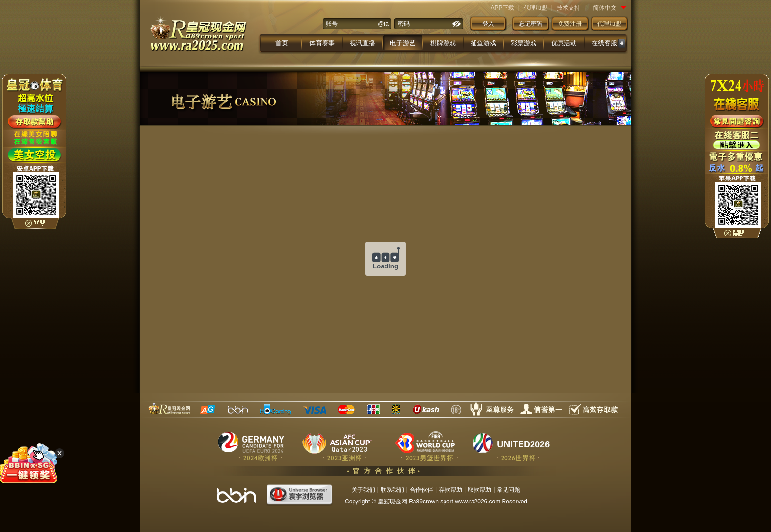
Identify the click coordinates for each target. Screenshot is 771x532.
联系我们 (392, 490)
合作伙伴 (421, 490)
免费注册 (570, 24)
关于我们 (363, 490)
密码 (404, 24)
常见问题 (508, 490)
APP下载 (503, 8)
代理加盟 (535, 8)
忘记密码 (531, 24)
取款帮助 (479, 490)
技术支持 (568, 8)
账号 (332, 24)
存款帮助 (450, 490)
